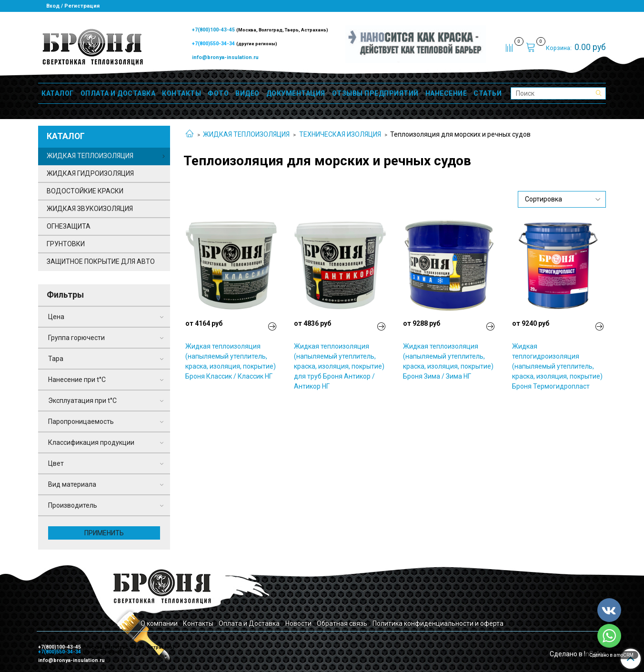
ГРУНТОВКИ (66, 244)
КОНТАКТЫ (181, 93)
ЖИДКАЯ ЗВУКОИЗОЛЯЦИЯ (90, 209)
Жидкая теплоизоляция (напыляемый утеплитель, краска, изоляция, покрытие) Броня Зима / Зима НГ (448, 361)
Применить (104, 533)
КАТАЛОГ (58, 93)
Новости (298, 623)
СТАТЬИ (488, 93)
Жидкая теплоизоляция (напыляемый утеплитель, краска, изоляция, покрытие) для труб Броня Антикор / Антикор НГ (339, 366)
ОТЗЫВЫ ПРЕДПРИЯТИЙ (375, 93)
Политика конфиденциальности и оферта (438, 623)
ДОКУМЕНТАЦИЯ (296, 93)
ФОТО (218, 93)
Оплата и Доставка (249, 623)
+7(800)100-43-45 (214, 30)
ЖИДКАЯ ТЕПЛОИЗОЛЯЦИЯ (246, 134)
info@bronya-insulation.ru (225, 57)
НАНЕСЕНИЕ (446, 93)
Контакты (198, 623)
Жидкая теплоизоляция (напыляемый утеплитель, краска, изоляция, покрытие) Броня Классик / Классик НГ (231, 361)
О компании (159, 623)
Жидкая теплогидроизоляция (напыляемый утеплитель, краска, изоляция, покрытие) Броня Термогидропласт (557, 366)
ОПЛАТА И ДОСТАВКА (118, 93)
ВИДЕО (247, 93)
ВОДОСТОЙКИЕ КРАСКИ (85, 191)
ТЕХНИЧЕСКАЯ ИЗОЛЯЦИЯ (340, 134)
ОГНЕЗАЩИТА (69, 226)
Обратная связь (342, 623)
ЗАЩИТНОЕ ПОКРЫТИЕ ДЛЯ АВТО (101, 261)
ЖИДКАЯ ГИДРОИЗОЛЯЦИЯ (90, 173)
